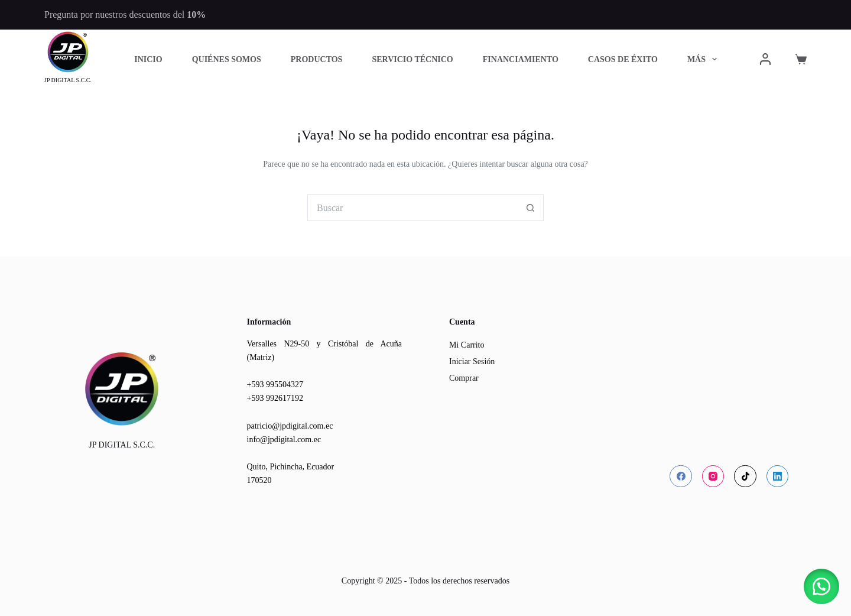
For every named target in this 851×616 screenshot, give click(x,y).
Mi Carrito (467, 345)
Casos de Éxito (623, 59)
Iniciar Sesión (472, 362)
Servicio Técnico (412, 59)
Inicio (148, 59)
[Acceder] (765, 59)
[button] (821, 586)
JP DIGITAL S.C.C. (68, 80)
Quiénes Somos (227, 59)
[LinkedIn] (778, 476)
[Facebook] (681, 476)
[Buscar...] (412, 208)
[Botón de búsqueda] (530, 208)
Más (704, 59)
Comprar (464, 378)
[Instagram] (713, 476)
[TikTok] (745, 476)
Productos (317, 59)
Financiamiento (521, 59)
